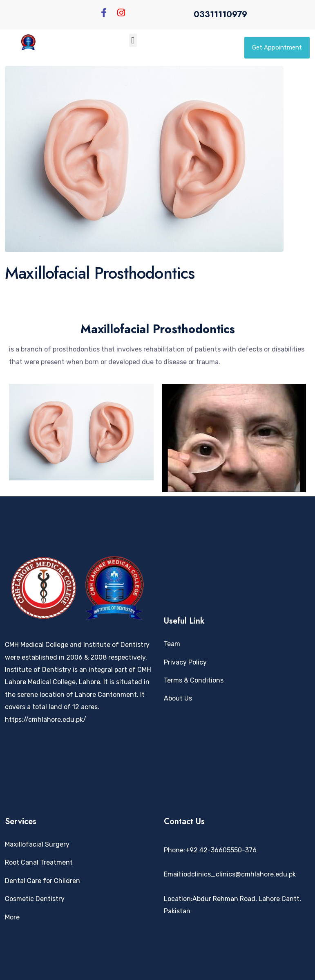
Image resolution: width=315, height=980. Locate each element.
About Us (178, 698)
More (12, 917)
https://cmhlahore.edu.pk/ (46, 720)
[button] (133, 40)
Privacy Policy (185, 662)
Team (172, 644)
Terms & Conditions (194, 680)
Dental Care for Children (42, 881)
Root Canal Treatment (39, 862)
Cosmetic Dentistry (35, 899)
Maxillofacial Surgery (37, 844)
